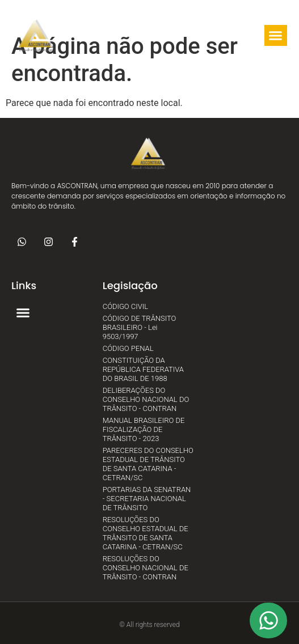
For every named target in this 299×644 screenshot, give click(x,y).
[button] (161, 36)
